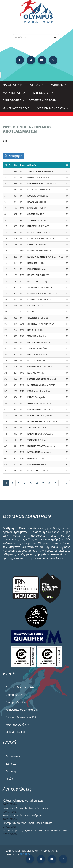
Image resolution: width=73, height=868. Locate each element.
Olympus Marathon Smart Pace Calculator (28, 823)
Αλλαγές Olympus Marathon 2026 (23, 801)
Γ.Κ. (8, 165)
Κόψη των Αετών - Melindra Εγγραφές (26, 808)
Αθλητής (32, 165)
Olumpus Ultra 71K (17, 695)
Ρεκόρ (9, 778)
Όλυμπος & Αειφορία (43, 101)
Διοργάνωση (13, 756)
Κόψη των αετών (15, 94)
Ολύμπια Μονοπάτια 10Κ (21, 717)
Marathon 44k (13, 86)
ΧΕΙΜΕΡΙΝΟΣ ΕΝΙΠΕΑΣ (17, 109)
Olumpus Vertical (16, 702)
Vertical (58, 86)
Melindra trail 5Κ (16, 732)
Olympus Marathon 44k (20, 687)
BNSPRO (25, 854)
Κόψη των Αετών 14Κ (18, 725)
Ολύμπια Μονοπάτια (52, 109)
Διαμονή (11, 771)
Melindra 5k (42, 94)
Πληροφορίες (12, 101)
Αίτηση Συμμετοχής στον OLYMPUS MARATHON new (35, 830)
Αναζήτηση (13, 156)
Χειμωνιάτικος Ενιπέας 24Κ (22, 710)
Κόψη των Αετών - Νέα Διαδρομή (23, 815)
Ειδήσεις (11, 764)
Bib (5, 141)
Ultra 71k (38, 86)
